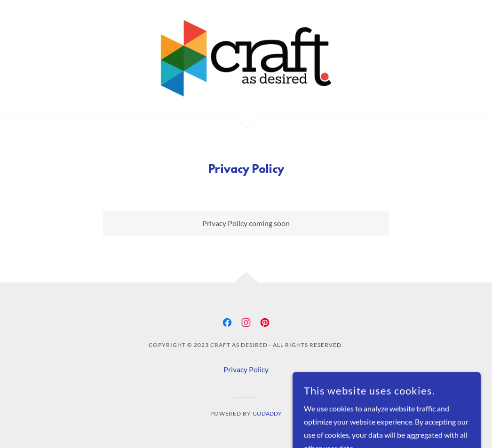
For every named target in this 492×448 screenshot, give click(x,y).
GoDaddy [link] (267, 413)
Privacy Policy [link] (246, 369)
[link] (246, 57)
